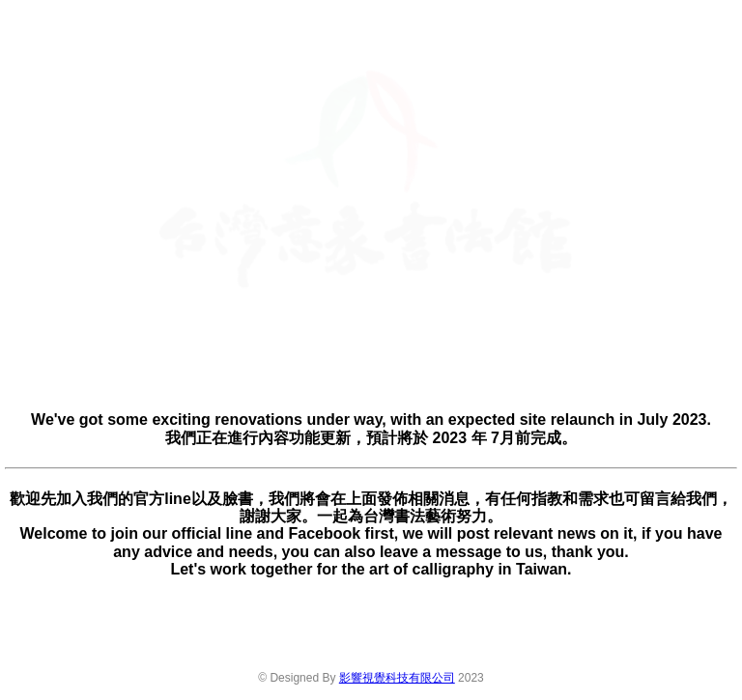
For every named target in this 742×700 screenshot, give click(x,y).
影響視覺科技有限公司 (397, 678)
